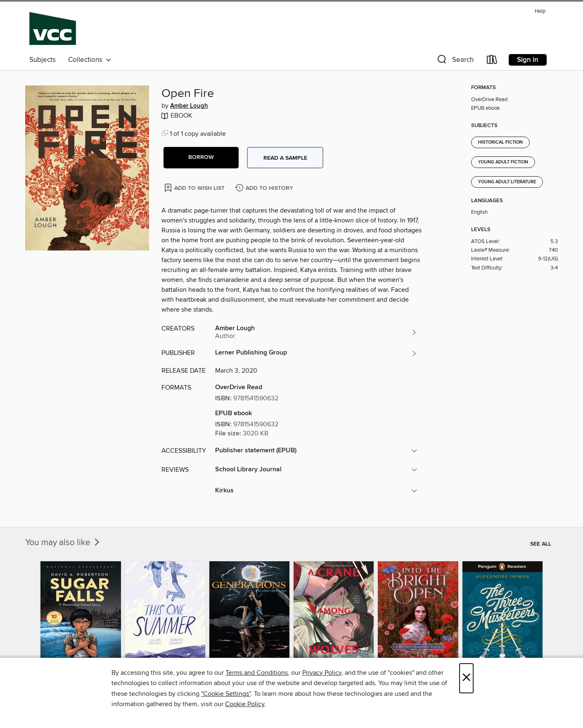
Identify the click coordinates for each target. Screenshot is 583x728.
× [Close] (466, 678)
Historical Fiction (500, 142)
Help (540, 11)
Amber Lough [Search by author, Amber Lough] (189, 106)
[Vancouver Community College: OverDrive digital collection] (53, 28)
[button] (455, 61)
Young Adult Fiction (503, 162)
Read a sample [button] (285, 158)
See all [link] (541, 544)
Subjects (43, 60)
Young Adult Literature (507, 182)
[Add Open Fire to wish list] (195, 188)
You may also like (63, 543)
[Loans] (492, 61)
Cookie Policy (245, 704)
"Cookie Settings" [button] (226, 694)
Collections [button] (90, 60)
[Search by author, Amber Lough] (316, 332)
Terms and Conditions (257, 673)
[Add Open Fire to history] (265, 188)
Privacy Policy (322, 673)
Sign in (528, 60)
